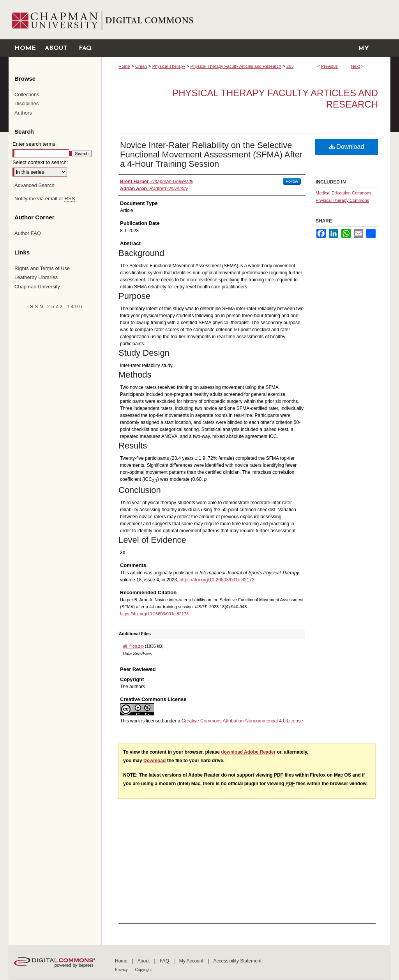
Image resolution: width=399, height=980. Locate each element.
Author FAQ (28, 233)
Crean (141, 66)
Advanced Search (34, 185)
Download (347, 147)
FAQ (165, 961)
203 (290, 66)
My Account (192, 961)
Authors (23, 113)
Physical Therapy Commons (342, 200)
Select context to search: (40, 162)
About (144, 961)
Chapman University (37, 287)
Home (124, 66)
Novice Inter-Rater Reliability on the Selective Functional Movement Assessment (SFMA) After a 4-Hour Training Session (211, 155)
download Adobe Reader (248, 752)
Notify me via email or (45, 199)
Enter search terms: (34, 144)
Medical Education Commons (343, 193)
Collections (27, 94)
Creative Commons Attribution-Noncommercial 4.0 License (242, 721)
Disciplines (26, 103)
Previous (329, 66)
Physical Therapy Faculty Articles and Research (236, 66)
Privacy (122, 970)
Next (356, 66)
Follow (292, 181)
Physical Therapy (169, 66)
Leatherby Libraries (36, 277)
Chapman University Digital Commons (246, 20)
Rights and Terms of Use (42, 268)
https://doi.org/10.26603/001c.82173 (217, 580)
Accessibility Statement (237, 961)
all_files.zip (133, 646)
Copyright (144, 970)
